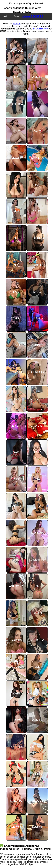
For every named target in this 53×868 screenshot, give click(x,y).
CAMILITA (38, 158)
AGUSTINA (16, 586)
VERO (38, 479)
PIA (16, 77)
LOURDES (38, 104)
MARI (16, 693)
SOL (16, 613)
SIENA (16, 185)
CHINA (37, 774)
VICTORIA (37, 640)
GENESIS (38, 372)
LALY (37, 452)
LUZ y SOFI (16, 372)
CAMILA (37, 77)
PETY (16, 131)
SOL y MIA (16, 667)
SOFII (16, 345)
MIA (16, 560)
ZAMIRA (16, 318)
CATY (16, 533)
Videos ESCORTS (32, 16)
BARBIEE (38, 345)
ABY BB (16, 827)
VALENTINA (37, 560)
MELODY (37, 801)
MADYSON (37, 399)
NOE (16, 292)
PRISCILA (16, 747)
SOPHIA (16, 640)
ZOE (16, 238)
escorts (17, 24)
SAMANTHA (37, 265)
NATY (37, 185)
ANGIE (37, 51)
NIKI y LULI (16, 51)
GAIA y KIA (37, 426)
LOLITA (37, 613)
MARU (38, 292)
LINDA (16, 426)
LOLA (37, 506)
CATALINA (16, 104)
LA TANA (37, 318)
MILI (16, 211)
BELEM (37, 211)
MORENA (37, 533)
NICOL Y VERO (38, 693)
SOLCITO (16, 801)
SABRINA (37, 827)
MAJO (16, 720)
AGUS (16, 506)
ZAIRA (38, 131)
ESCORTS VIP (40, 29)
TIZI (16, 399)
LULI (37, 667)
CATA (16, 774)
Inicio (5, 16)
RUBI (16, 479)
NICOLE (16, 158)
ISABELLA (38, 238)
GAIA (16, 452)
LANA (37, 586)
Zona (16, 16)
